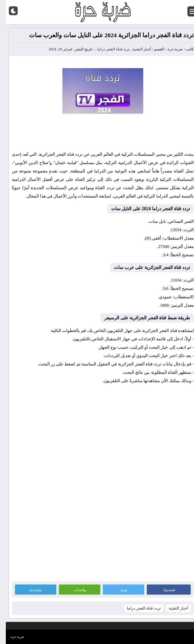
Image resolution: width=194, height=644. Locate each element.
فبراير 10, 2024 (54, 49)
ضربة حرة (169, 49)
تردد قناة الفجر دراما (108, 49)
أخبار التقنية (136, 49)
